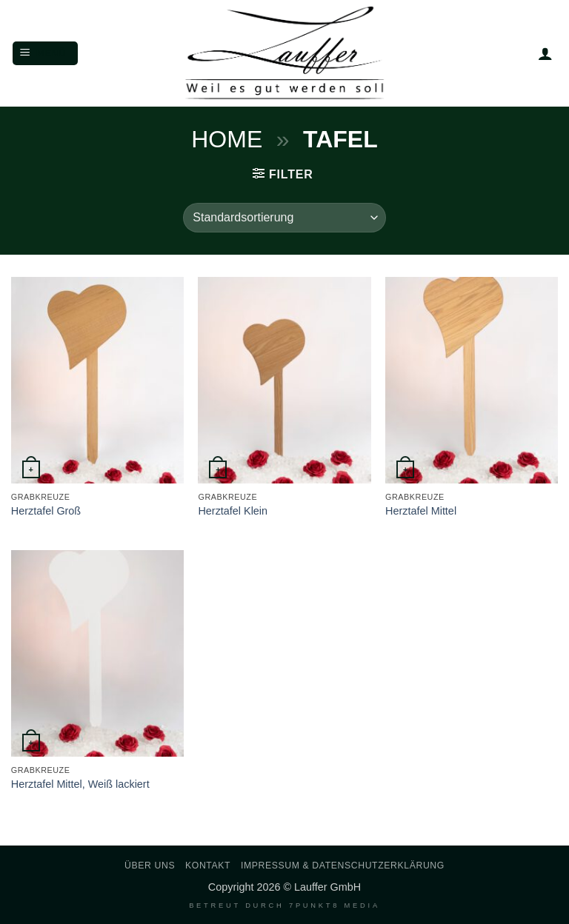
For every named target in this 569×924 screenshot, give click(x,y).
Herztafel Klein (233, 511)
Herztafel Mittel (421, 511)
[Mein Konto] (545, 53)
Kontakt (208, 866)
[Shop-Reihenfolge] (284, 218)
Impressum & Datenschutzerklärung (343, 866)
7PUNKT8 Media (335, 905)
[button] (45, 54)
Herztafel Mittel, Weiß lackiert (80, 784)
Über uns (150, 866)
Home (227, 139)
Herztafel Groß (46, 511)
